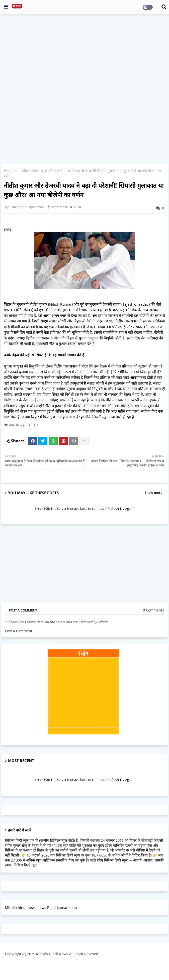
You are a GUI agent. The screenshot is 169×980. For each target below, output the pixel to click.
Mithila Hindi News (52, 954)
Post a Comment (19, 631)
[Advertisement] (84, 54)
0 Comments (153, 610)
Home (9, 170)
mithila (22, 170)
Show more (153, 493)
